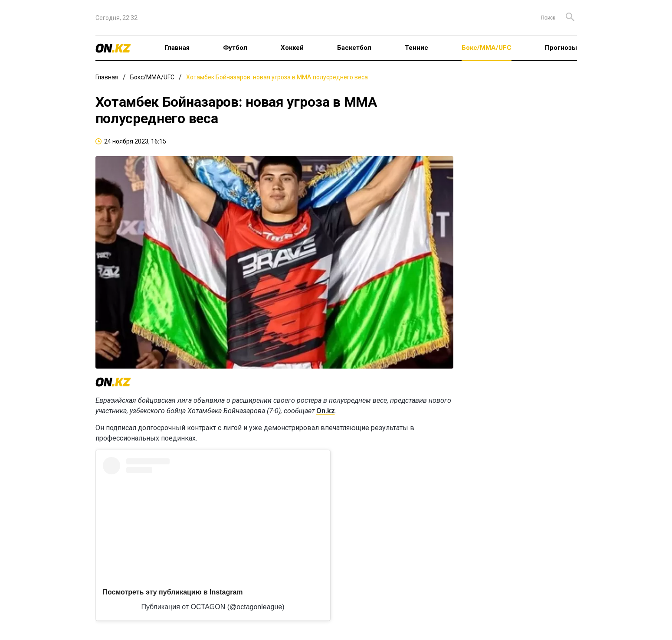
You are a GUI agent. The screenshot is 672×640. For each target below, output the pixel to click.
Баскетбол (354, 48)
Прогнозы (561, 48)
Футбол (235, 48)
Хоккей (292, 48)
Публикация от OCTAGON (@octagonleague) (213, 607)
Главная (177, 48)
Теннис (416, 48)
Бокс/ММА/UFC (487, 48)
